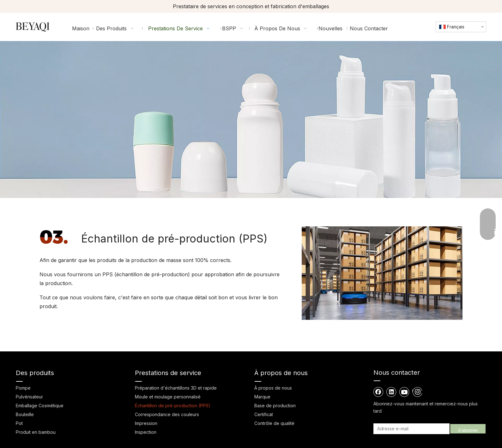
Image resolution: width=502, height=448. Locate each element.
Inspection (146, 432)
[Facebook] (378, 392)
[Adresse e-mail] (411, 429)
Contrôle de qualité (274, 423)
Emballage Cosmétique (40, 406)
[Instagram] (417, 392)
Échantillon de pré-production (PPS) (173, 406)
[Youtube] (404, 392)
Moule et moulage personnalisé (168, 397)
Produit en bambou (36, 432)
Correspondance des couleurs (167, 414)
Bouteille (25, 414)
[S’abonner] (468, 429)
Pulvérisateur (29, 397)
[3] (54, 237)
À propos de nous (273, 388)
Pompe (23, 388)
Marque (262, 397)
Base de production (275, 406)
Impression (146, 423)
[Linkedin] (391, 392)
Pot (19, 423)
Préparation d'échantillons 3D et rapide (176, 388)
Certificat (264, 414)
